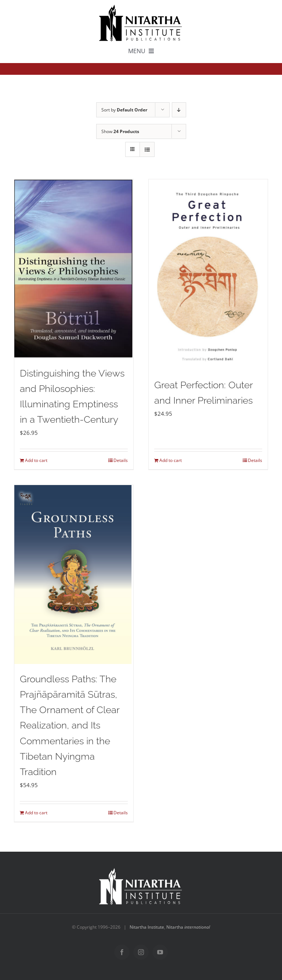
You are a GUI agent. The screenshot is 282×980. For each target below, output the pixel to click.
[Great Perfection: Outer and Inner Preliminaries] (208, 275)
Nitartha (188, 927)
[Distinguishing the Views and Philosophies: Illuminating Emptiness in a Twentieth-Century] (74, 269)
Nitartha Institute (147, 927)
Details (121, 460)
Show (120, 131)
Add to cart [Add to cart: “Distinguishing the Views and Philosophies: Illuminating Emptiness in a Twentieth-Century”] (36, 460)
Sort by (124, 110)
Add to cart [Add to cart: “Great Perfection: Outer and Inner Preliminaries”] (171, 460)
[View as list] (147, 149)
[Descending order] (179, 110)
